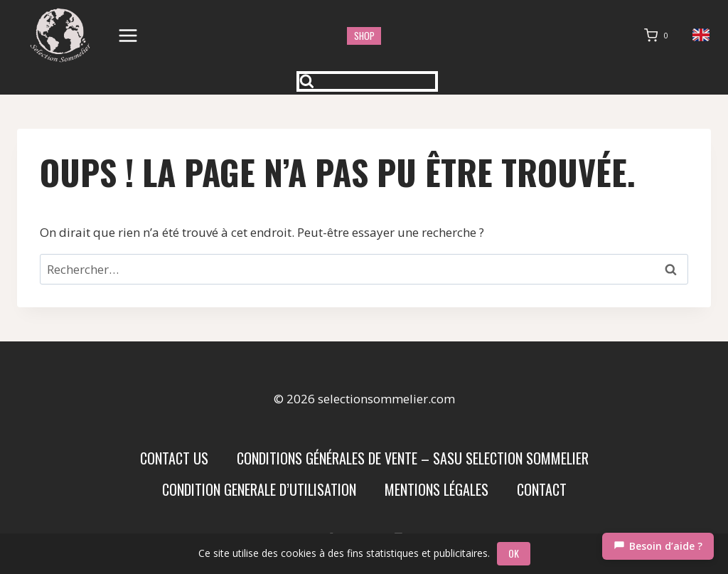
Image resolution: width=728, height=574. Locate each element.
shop (364, 36)
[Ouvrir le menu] (128, 35)
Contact (542, 489)
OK (514, 553)
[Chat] (658, 546)
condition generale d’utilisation (259, 489)
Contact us (174, 458)
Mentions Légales (437, 489)
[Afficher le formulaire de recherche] (368, 81)
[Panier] (659, 36)
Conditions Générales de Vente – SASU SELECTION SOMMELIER (413, 458)
